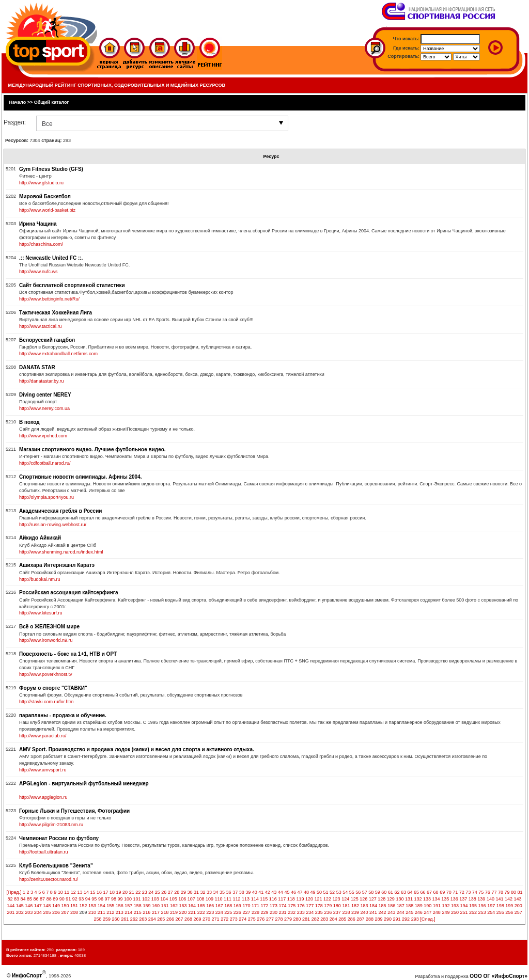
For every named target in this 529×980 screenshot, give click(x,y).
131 (409, 899)
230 (274, 912)
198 (500, 906)
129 (391, 899)
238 (346, 912)
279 (288, 919)
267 (179, 919)
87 (42, 899)
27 (170, 892)
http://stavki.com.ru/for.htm (46, 702)
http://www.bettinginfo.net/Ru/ (49, 299)
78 (501, 892)
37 (235, 892)
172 (264, 906)
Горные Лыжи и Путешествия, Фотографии (74, 811)
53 (339, 892)
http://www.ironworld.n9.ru (46, 640)
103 (155, 899)
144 (11, 906)
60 (384, 892)
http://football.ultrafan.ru (44, 852)
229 (264, 912)
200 (518, 906)
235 (319, 912)
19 (119, 892)
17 (106, 892)
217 (156, 912)
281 (306, 919)
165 (201, 906)
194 (464, 906)
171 (255, 906)
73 (468, 892)
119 (300, 899)
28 (177, 892)
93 (81, 899)
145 (20, 906)
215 (138, 912)
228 (255, 912)
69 (442, 892)
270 (206, 919)
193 (455, 906)
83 (17, 899)
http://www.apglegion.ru (43, 797)
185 (383, 906)
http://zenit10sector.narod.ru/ (49, 879)
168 (228, 906)
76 (488, 892)
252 (473, 912)
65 (416, 892)
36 (229, 892)
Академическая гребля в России (60, 511)
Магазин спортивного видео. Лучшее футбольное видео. (92, 449)
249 (446, 912)
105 (173, 899)
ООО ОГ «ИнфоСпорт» (499, 976)
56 (358, 892)
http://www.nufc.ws (38, 272)
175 (292, 906)
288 (370, 919)
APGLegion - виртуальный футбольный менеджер (84, 784)
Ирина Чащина (38, 224)
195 (473, 906)
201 (11, 912)
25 (158, 892)
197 (491, 906)
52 (332, 892)
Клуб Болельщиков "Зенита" (56, 866)
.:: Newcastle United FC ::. (51, 258)
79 (507, 892)
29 (183, 892)
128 (382, 899)
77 (494, 892)
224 (219, 912)
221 (192, 912)
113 (246, 899)
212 (110, 912)
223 (210, 912)
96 (101, 899)
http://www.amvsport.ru (43, 770)
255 (500, 912)
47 (300, 892)
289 (378, 919)
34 (216, 892)
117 (282, 899)
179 (328, 906)
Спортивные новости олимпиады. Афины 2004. (80, 477)
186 (391, 906)
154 (102, 906)
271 (216, 919)
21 (132, 892)
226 (237, 912)
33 (209, 892)
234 (310, 912)
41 (261, 892)
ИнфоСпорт (27, 976)
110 (218, 899)
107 (191, 899)
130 (400, 899)
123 (337, 899)
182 (355, 906)
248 (437, 912)
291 (397, 919)
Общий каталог (52, 102)
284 (333, 919)
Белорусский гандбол (47, 340)
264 (152, 919)
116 (273, 899)
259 (107, 919)
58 (371, 892)
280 (297, 919)
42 (268, 892)
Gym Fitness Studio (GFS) (51, 169)
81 (520, 892)
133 (427, 899)
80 (514, 892)
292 (406, 919)
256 (509, 912)
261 (125, 919)
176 (301, 906)
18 (112, 892)
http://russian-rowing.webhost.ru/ (53, 525)
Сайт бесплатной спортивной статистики (72, 285)
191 (437, 906)
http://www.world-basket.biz (47, 210)
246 (419, 912)
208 (74, 912)
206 (56, 912)
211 (102, 912)
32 (203, 892)
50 (319, 892)
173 (274, 906)
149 (56, 906)
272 (224, 919)
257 (518, 912)
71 (455, 892)
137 (463, 899)
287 (360, 919)
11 (67, 892)
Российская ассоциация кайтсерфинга (69, 592)
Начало (18, 102)
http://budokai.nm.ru (40, 579)
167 (219, 906)
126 (363, 899)
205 (47, 912)
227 (246, 912)
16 (99, 892)
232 (292, 912)
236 (328, 912)
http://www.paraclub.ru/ (43, 736)
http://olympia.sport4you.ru (46, 497)
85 (29, 899)
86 (36, 899)
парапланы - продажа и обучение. (63, 715)
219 (174, 912)
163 (183, 906)
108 (200, 899)
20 (125, 892)
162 (174, 906)
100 (128, 899)
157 (128, 906)
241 (373, 912)
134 (436, 899)
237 (337, 912)
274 (243, 919)
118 (291, 899)
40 (255, 892)
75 (481, 892)
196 (482, 906)
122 (327, 899)
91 (68, 899)
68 (436, 892)
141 (499, 899)
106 (182, 899)
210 (92, 912)
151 (74, 906)
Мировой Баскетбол (45, 196)
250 (455, 912)
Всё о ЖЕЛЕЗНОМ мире (49, 627)
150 (65, 906)
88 (49, 899)
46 (293, 892)
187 (401, 906)
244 (401, 912)
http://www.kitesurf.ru (41, 613)
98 (114, 899)
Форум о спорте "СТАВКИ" (53, 688)
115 (264, 899)
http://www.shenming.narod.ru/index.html (61, 552)
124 (345, 899)
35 (222, 892)
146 (29, 906)
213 (120, 912)
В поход (29, 422)
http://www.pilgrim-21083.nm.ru (51, 825)
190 (427, 906)
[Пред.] (14, 892)
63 (403, 892)
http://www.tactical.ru (41, 326)
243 (391, 912)
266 (170, 919)
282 (315, 919)
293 (415, 919)
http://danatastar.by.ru (41, 381)
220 (183, 912)
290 (388, 919)
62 (397, 892)
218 (165, 912)
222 (201, 912)
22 (138, 892)
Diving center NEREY (45, 395)
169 (237, 906)
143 (518, 899)
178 (319, 906)
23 (145, 892)
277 (270, 919)
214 (128, 912)
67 (429, 892)
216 (146, 912)
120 (309, 899)
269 (198, 919)
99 (120, 899)
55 (352, 892)
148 (47, 906)
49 (313, 892)
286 (352, 919)
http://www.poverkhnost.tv (46, 674)
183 (364, 906)
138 (472, 899)
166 (210, 906)
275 (252, 919)
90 (62, 899)
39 (248, 892)
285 (342, 919)
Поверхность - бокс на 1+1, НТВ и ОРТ (68, 654)
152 (83, 906)
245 (409, 912)
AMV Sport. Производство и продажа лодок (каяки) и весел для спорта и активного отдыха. (137, 749)
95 (94, 899)
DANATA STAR (37, 367)
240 (364, 912)
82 (10, 899)
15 (92, 892)
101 (137, 899)
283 (324, 919)
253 (482, 912)
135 (445, 899)
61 (391, 892)
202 (20, 912)
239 (355, 912)
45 (287, 892)
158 (138, 906)
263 (143, 919)
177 (310, 906)
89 (55, 899)
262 (134, 919)
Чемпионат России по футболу (59, 838)
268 (188, 919)
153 (92, 906)
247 (427, 912)
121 (318, 899)
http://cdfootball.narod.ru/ (45, 463)
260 (116, 919)
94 (88, 899)
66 (423, 892)
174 (283, 906)
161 (165, 906)
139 (481, 899)
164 (192, 906)
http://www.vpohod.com (43, 436)
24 (151, 892)
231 (283, 912)
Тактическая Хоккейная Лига (56, 313)
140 (491, 899)
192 (446, 906)
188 (409, 906)
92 (75, 899)
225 (228, 912)
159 (146, 906)
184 (373, 906)
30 (190, 892)
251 (464, 912)
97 (107, 899)
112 (237, 899)
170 (246, 906)
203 (29, 912)
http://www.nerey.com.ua (44, 408)
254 (491, 912)
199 (509, 906)
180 (337, 906)
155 (110, 906)
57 (365, 892)
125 (355, 899)
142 (509, 899)
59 (378, 892)
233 (301, 912)
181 (346, 906)
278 (279, 919)
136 (454, 899)
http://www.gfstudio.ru (41, 183)
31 (196, 892)
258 (98, 919)
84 (23, 899)
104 (164, 899)
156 (120, 906)
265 (161, 919)
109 (209, 899)
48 (306, 892)
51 (326, 892)
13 (80, 892)
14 (86, 892)
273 (234, 919)
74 (475, 892)
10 (60, 892)
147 (38, 906)
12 (73, 892)
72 (462, 892)
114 (255, 899)
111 (228, 899)
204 (38, 912)
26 (164, 892)
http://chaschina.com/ (41, 244)
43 (274, 892)
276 (261, 919)
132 (418, 899)
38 (242, 892)
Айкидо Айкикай (40, 538)
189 (419, 906)
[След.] (427, 919)
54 (345, 892)
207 (65, 912)
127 (373, 899)
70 (449, 892)
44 (281, 892)
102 (146, 899)
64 (410, 892)
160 (156, 906)
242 (383, 912)
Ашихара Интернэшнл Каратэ (57, 565)
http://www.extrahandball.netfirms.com (58, 354)
